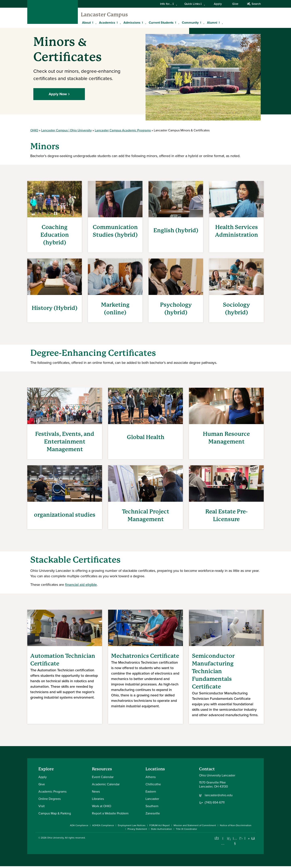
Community (190, 23)
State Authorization (161, 831)
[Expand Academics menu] (118, 22)
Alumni (212, 23)
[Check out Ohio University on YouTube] (235, 843)
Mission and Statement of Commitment (195, 827)
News (96, 793)
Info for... (168, 4)
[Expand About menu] (94, 22)
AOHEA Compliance (103, 827)
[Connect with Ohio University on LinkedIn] (229, 840)
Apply (218, 4)
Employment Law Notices (132, 827)
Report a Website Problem (110, 815)
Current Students (161, 23)
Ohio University (55, 839)
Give (235, 4)
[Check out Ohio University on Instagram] (223, 845)
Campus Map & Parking (55, 815)
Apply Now (58, 96)
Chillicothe (153, 786)
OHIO (34, 132)
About (86, 23)
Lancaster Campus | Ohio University (66, 132)
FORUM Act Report (160, 827)
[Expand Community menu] (202, 22)
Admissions (132, 23)
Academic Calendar (106, 786)
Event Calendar (103, 779)
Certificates (97, 561)
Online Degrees (50, 801)
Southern (152, 808)
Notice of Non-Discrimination (236, 827)
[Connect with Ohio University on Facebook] (217, 840)
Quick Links (195, 4)
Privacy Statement (137, 831)
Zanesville (153, 815)
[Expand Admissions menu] (143, 22)
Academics (107, 23)
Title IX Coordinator (186, 831)
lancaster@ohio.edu (219, 797)
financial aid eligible (81, 586)
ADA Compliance (79, 827)
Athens (151, 779)
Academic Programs (52, 793)
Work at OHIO (102, 808)
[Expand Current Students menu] (177, 22)
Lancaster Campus (104, 15)
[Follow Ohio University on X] (241, 840)
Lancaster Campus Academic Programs (123, 132)
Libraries (98, 801)
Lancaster (152, 801)
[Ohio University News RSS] (253, 840)
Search (254, 4)
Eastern (151, 793)
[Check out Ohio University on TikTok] (247, 840)
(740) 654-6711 (215, 804)
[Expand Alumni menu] (220, 22)
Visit (42, 808)
